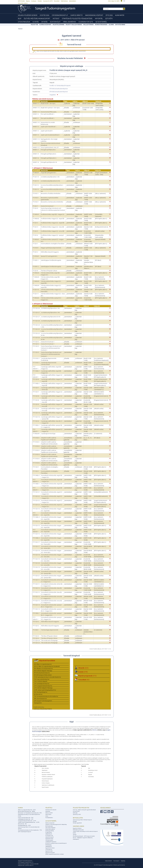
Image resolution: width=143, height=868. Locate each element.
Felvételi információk (51, 810)
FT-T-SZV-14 (36, 609)
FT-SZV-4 (35, 227)
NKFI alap (75, 813)
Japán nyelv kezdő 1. (47, 131)
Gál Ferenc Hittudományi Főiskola (43, 709)
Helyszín (98, 101)
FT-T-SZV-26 (36, 338)
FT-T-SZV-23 (36, 505)
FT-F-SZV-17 (36, 546)
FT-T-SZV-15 (36, 534)
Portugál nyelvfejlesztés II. (49, 154)
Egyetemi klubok (77, 828)
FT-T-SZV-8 (36, 400)
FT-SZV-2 (35, 252)
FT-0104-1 (36, 248)
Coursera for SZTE (48, 1)
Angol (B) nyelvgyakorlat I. (49, 173)
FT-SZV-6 (35, 235)
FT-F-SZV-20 (36, 571)
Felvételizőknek (59, 25)
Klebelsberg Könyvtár (78, 830)
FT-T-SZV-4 (36, 636)
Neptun (28, 1)
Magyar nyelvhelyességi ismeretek (51, 248)
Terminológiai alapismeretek (50, 630)
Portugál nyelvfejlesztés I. (48, 150)
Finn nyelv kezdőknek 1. (48, 114)
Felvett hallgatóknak (74, 25)
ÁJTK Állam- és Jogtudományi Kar (43, 664)
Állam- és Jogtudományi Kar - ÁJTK (27, 810)
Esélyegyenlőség (50, 831)
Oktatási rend (120, 25)
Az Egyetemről (101, 22)
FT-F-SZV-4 (36, 638)
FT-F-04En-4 (36, 517)
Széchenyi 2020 (77, 814)
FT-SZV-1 (35, 244)
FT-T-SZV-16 (36, 521)
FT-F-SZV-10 (36, 413)
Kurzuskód (36, 101)
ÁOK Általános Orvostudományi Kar (43, 668)
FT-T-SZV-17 (36, 542)
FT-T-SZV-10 (36, 417)
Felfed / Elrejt (85, 58)
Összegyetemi (38, 703)
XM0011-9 (36, 154)
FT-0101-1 (36, 193)
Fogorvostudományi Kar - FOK (26, 818)
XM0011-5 (36, 127)
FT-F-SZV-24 (36, 325)
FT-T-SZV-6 (36, 421)
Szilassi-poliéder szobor (28, 15)
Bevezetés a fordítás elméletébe (51, 193)
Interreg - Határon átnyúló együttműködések (84, 810)
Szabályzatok (49, 846)
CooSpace (34, 1)
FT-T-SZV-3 (36, 342)
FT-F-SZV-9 (36, 404)
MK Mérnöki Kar (38, 694)
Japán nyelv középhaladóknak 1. (50, 135)
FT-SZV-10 (36, 290)
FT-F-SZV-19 (36, 567)
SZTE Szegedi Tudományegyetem (43, 701)
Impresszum (116, 861)
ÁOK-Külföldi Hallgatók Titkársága (43, 671)
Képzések (48, 811)
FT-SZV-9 (35, 208)
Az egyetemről (51, 821)
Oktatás (44, 22)
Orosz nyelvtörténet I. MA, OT (50, 147)
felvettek (34, 25)
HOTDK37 (56, 18)
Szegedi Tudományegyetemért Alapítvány (56, 824)
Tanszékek (84, 680)
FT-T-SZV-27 (36, 312)
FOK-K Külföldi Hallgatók (41, 681)
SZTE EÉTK (109, 18)
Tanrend (20, 29)
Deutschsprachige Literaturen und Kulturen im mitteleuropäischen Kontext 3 (53, 210)
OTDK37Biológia (24, 22)
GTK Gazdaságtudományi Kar (42, 684)
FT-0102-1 (36, 202)
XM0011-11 (36, 103)
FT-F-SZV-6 (36, 379)
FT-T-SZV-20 (36, 563)
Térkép (75, 835)
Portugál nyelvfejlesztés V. (49, 158)
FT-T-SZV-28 (36, 321)
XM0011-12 (36, 147)
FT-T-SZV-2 (36, 626)
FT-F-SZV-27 (36, 317)
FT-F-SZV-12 (36, 588)
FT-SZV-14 (36, 177)
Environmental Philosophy (49, 112)
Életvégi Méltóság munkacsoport (37, 18)
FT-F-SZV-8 (36, 396)
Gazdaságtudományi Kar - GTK (26, 819)
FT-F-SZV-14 (36, 605)
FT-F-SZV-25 (36, 333)
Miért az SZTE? (49, 813)
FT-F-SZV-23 (36, 643)
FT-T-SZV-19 (36, 559)
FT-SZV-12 (36, 185)
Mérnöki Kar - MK (22, 824)
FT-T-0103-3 (36, 450)
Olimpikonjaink (49, 840)
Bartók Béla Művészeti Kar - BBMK (27, 811)
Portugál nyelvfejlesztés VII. (49, 162)
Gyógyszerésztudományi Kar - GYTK (27, 821)
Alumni (111, 25)
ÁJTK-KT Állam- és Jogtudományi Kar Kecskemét (47, 666)
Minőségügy (48, 845)
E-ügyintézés (49, 832)
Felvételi (49, 808)
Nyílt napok (48, 814)
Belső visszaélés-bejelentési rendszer (55, 854)
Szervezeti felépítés (50, 828)
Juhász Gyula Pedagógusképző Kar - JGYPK (29, 822)
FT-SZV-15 (36, 181)
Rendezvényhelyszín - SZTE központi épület (84, 836)
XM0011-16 (36, 122)
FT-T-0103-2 (36, 446)
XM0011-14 (36, 139)
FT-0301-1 (36, 260)
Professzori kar (49, 835)
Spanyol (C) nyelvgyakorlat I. (49, 256)
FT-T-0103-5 (36, 459)
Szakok (83, 672)
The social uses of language (49, 640)
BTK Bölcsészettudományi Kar (59, 89)
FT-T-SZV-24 (36, 640)
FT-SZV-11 (36, 294)
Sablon (75, 101)
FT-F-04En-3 (36, 538)
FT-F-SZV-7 (36, 388)
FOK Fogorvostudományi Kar (42, 679)
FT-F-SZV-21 (36, 492)
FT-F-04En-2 (36, 475)
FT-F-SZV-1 (36, 467)
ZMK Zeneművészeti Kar (40, 699)
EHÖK (74, 833)
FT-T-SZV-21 (36, 576)
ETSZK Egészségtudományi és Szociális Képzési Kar (47, 677)
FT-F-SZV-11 (36, 580)
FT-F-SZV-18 (36, 555)
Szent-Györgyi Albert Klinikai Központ (82, 820)
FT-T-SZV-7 (36, 392)
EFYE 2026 (109, 15)
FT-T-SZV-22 (36, 496)
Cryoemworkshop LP (60, 15)
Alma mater (120, 15)
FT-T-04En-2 (36, 383)
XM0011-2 (36, 114)
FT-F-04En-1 (36, 484)
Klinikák (75, 821)
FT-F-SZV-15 (36, 525)
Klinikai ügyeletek (77, 823)
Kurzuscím (44, 101)
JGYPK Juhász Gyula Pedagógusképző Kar (45, 690)
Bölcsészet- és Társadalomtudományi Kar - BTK (30, 813)
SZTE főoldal (21, 1)
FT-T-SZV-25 (36, 329)
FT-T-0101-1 (36, 363)
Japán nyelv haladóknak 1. (49, 127)
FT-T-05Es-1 (36, 425)
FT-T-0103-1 (36, 442)
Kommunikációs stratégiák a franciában (53, 244)
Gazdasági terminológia (48, 434)
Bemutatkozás (49, 826)
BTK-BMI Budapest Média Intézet (43, 675)
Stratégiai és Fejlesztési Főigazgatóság (77, 18)
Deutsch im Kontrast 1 (48, 206)
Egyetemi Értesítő (50, 853)
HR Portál (99, 18)
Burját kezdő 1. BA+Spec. (48, 103)
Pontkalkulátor (49, 818)
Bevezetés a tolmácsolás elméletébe (52, 202)
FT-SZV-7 (35, 206)
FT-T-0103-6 (36, 463)
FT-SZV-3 (35, 223)
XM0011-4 (36, 135)
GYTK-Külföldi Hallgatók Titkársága (43, 688)
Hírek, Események (69, 22)
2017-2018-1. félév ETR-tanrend (73, 40)
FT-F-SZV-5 (36, 346)
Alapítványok (49, 834)
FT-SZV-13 (36, 189)
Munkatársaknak (101, 25)
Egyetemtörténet (50, 848)
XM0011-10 (36, 108)
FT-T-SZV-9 (36, 408)
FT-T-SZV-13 (36, 601)
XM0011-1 (36, 118)
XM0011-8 (36, 162)
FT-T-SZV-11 (36, 584)
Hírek (47, 816)
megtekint (53, 95)
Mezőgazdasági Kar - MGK (24, 825)
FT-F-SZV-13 (36, 596)
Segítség (123, 861)
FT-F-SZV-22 (36, 500)
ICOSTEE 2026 (45, 15)
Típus (65, 101)
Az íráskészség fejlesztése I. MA (50, 177)
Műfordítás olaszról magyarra (50, 252)
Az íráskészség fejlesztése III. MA (51, 181)
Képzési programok (87, 676)
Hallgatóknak (88, 25)
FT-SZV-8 (35, 271)
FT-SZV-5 (35, 231)
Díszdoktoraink (49, 839)
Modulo (40, 1)
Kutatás (36, 22)
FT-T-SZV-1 (36, 471)
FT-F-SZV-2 (36, 622)
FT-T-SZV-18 (36, 551)
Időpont (85, 101)
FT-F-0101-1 (36, 358)
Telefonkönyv (64, 1)
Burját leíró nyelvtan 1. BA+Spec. (50, 108)
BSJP (20, 18)
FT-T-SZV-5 (36, 352)
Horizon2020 (76, 811)
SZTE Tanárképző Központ (25, 832)
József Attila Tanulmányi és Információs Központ (85, 831)
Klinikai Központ (45, 25)
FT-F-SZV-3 (36, 344)
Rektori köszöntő (50, 823)
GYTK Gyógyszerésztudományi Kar (43, 686)
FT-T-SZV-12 (36, 592)
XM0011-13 (36, 112)
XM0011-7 (36, 150)
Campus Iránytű (76, 15)
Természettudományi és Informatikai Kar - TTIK (30, 830)
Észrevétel (57, 1)
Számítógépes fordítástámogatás (51, 260)
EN (124, 1)
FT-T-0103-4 (36, 454)
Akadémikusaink (50, 837)
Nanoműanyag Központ (94, 15)
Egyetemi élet (55, 22)
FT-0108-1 (36, 630)
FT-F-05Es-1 (36, 613)
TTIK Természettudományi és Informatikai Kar (46, 696)
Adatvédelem (73, 1)
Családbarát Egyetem (51, 842)
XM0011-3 (36, 131)
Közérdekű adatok (23, 3)
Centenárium (49, 849)
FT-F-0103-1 (36, 438)
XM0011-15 (36, 143)
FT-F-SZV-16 (36, 509)
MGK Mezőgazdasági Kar (41, 692)
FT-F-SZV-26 (36, 308)
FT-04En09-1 (36, 434)
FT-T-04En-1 (36, 371)
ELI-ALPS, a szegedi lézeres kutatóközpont (56, 843)
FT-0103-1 (36, 198)
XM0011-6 (36, 158)
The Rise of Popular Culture (49, 271)
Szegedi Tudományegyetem (55, 9)
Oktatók (83, 668)
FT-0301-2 (36, 266)
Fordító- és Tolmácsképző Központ (60, 86)
